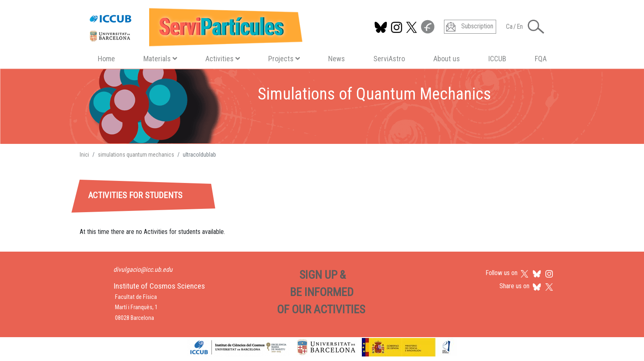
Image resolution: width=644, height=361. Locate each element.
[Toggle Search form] (536, 27)
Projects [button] (284, 59)
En (520, 27)
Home (106, 59)
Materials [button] (160, 59)
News (337, 59)
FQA (541, 59)
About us (447, 59)
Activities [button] (223, 59)
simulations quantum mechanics (136, 155)
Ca (509, 27)
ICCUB (497, 59)
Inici (84, 155)
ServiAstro (389, 59)
